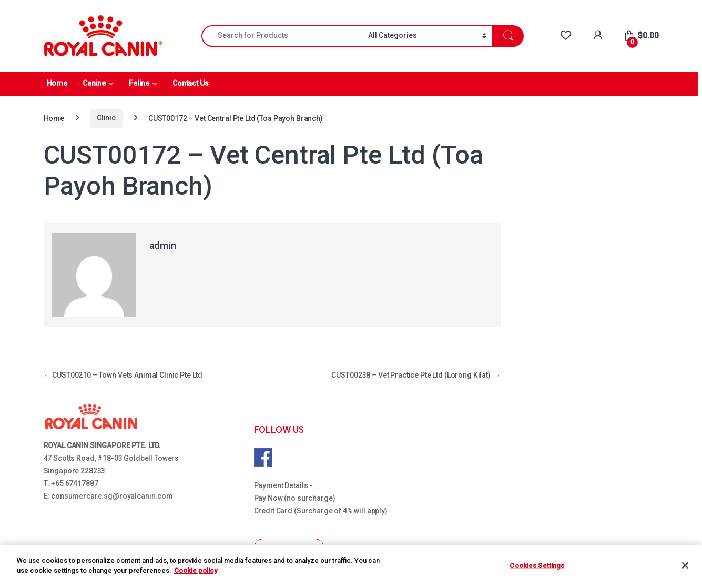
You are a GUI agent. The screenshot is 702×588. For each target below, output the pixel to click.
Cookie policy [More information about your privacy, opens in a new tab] (196, 570)
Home (57, 83)
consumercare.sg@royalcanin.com (112, 496)
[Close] (685, 565)
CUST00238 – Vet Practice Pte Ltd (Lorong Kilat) (416, 375)
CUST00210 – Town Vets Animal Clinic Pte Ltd (123, 375)
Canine (94, 83)
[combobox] (282, 36)
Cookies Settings (537, 566)
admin (163, 245)
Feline (139, 83)
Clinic (106, 118)
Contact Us (191, 83)
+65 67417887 (74, 483)
